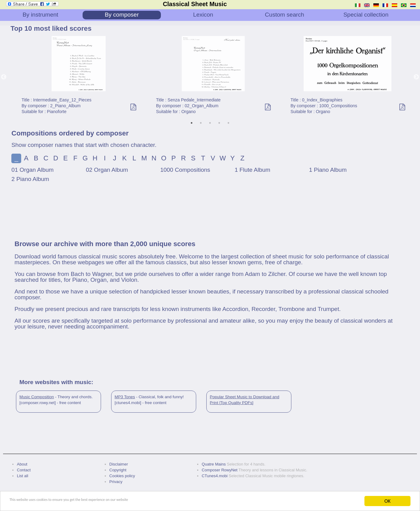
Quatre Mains (214, 464)
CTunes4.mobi (215, 476)
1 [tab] (192, 123)
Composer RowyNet (220, 470)
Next (416, 77)
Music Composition (37, 397)
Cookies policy (122, 476)
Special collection (366, 15)
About (22, 464)
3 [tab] (210, 123)
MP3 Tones (125, 397)
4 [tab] (219, 123)
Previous (4, 77)
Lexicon (203, 15)
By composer (122, 15)
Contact (24, 470)
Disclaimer (119, 464)
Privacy (116, 482)
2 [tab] (201, 123)
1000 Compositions (185, 170)
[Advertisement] (210, 215)
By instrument (40, 15)
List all (23, 476)
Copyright (118, 470)
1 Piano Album (328, 170)
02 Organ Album (107, 170)
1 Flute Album (252, 170)
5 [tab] (228, 123)
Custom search (285, 15)
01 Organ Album (32, 170)
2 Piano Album (30, 179)
